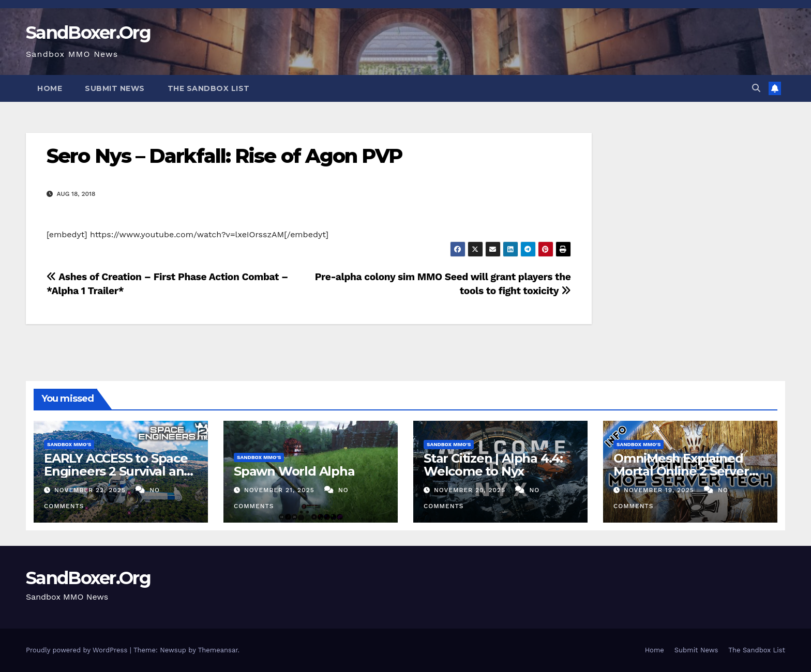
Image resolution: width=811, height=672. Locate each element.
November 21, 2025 (281, 490)
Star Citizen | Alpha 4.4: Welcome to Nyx (493, 465)
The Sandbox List (209, 88)
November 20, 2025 (471, 490)
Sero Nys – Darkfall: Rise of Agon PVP (224, 156)
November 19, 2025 (660, 490)
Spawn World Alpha (294, 471)
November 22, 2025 (91, 490)
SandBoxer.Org (88, 33)
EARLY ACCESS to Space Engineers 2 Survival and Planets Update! (118, 471)
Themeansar (218, 650)
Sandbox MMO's (69, 444)
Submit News (115, 88)
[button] (756, 88)
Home (50, 88)
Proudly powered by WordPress (78, 650)
